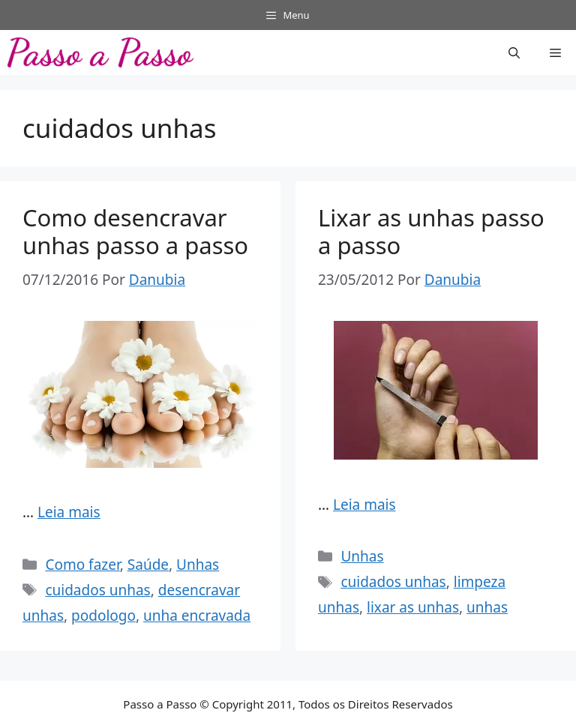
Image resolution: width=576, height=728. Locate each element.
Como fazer (82, 565)
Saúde (148, 565)
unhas (487, 607)
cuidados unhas (97, 590)
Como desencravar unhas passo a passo (135, 231)
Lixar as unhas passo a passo (431, 231)
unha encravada (197, 616)
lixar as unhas (413, 607)
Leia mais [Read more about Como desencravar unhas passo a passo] (69, 512)
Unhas (198, 565)
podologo (103, 616)
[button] (514, 52)
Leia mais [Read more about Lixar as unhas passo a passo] (364, 505)
